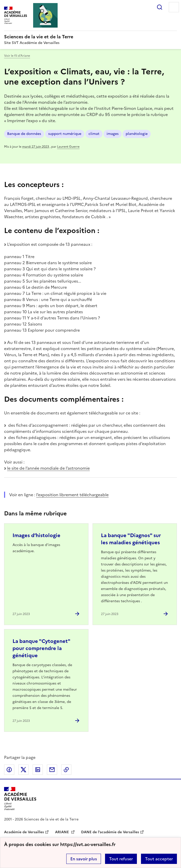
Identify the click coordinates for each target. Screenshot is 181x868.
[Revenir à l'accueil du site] (20, 799)
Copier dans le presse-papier (66, 770)
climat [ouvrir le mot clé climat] (94, 134)
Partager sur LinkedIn (38, 770)
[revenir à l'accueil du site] (90, 37)
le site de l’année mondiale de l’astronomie (48, 468)
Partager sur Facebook (9, 770)
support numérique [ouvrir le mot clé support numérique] (65, 134)
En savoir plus (84, 859)
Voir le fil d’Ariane (17, 56)
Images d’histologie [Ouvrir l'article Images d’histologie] (36, 535)
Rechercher (160, 7)
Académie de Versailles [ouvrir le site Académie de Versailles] (24, 832)
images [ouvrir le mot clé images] (113, 134)
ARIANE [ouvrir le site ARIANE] (62, 832)
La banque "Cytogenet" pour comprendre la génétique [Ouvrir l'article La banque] (41, 648)
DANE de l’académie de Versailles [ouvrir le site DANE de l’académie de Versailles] (110, 832)
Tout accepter (159, 859)
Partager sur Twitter (23, 770)
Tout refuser (121, 859)
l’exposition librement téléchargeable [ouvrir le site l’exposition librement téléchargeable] (72, 495)
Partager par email (52, 770)
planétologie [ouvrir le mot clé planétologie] (137, 134)
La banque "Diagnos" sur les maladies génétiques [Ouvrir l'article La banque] (131, 539)
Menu (174, 7)
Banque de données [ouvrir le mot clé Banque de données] (24, 134)
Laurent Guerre (68, 147)
